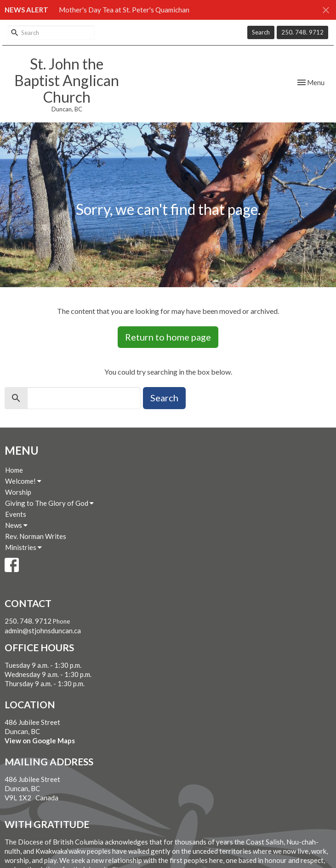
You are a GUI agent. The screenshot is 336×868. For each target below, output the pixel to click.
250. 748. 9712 (302, 32)
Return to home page (168, 337)
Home (14, 470)
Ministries (23, 547)
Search (261, 32)
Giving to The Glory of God (49, 503)
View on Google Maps (40, 741)
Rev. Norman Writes (36, 536)
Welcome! (23, 481)
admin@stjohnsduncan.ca (43, 631)
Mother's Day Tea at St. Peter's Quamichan (124, 10)
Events (16, 514)
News (16, 525)
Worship (18, 492)
